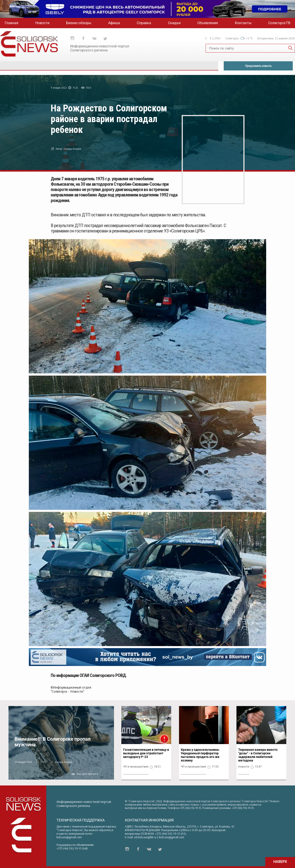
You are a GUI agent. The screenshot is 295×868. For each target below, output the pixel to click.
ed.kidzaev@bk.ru (145, 837)
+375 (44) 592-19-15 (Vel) (72, 848)
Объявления (208, 23)
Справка (144, 23)
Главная (12, 23)
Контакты (243, 23)
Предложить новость (258, 66)
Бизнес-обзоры (79, 23)
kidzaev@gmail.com (69, 837)
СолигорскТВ (279, 23)
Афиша (114, 23)
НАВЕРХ (280, 862)
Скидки (174, 23)
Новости (42, 23)
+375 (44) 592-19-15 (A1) (170, 834)
